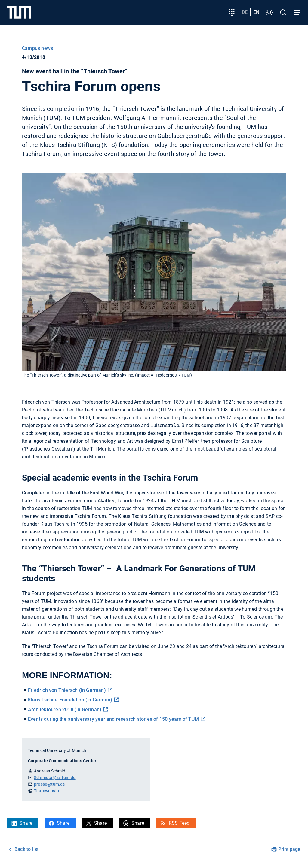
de (245, 12)
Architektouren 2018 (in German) (65, 709)
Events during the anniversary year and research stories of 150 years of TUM (113, 719)
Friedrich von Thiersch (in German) (67, 690)
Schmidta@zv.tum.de (55, 778)
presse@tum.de (50, 784)
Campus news (37, 48)
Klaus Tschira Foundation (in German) (70, 700)
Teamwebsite (47, 791)
